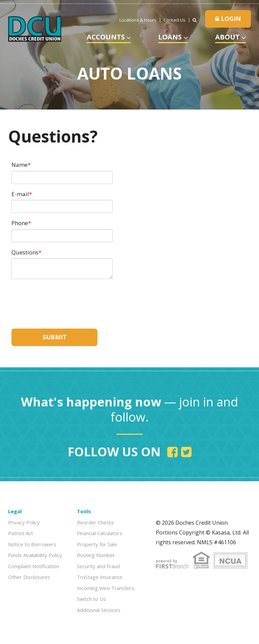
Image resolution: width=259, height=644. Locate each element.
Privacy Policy (24, 522)
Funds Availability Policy (35, 555)
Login (228, 19)
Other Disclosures (29, 577)
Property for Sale (97, 544)
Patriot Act (21, 533)
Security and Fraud (98, 566)
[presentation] (63, 300)
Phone (20, 223)
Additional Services (99, 610)
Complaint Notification (34, 566)
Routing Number (96, 555)
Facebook (172, 452)
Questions (25, 252)
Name (20, 165)
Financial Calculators (100, 533)
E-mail (20, 194)
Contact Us (175, 20)
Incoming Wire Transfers (106, 588)
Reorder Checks (95, 522)
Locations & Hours (138, 20)
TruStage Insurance (100, 577)
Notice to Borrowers (32, 544)
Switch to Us (91, 599)
